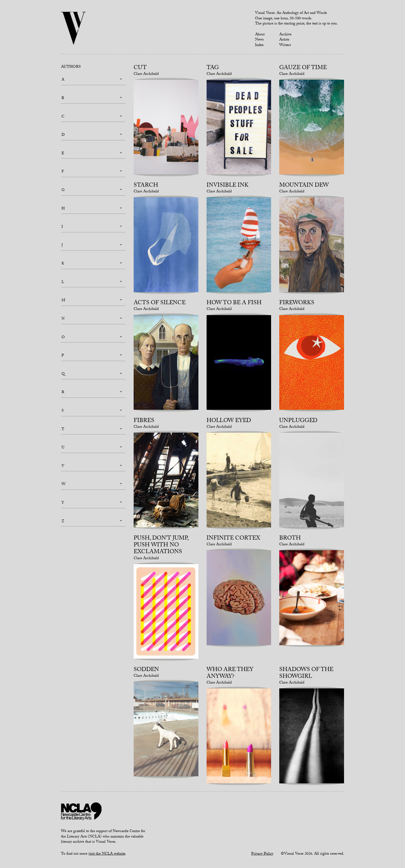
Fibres (144, 421)
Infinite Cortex (233, 539)
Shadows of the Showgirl (306, 674)
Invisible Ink (228, 186)
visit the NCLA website (107, 854)
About (260, 35)
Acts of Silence (160, 303)
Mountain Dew (304, 186)
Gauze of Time (303, 68)
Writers (285, 45)
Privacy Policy (262, 854)
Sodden (146, 670)
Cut (140, 68)
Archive (285, 35)
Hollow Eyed (229, 421)
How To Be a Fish (234, 303)
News (259, 40)
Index (259, 45)
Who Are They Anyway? (230, 674)
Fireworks (297, 303)
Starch (146, 186)
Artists (284, 40)
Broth (290, 539)
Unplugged (298, 421)
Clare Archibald (146, 74)
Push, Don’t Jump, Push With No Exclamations (161, 546)
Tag (213, 68)
